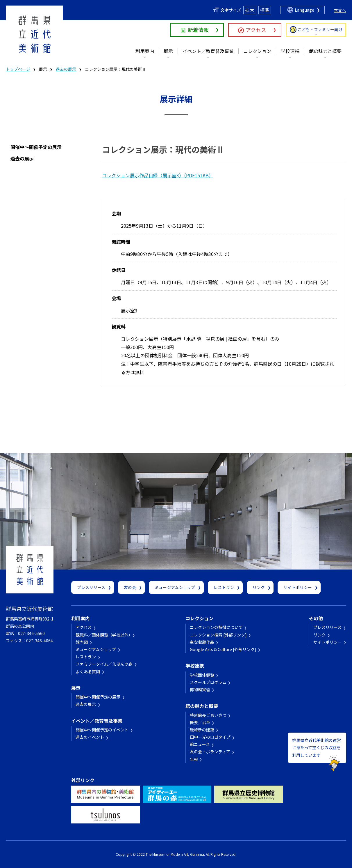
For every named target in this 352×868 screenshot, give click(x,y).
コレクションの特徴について (216, 627)
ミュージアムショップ (175, 587)
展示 (168, 51)
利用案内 (145, 51)
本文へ (340, 10)
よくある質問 (88, 671)
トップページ (18, 69)
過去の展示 (66, 69)
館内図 (82, 642)
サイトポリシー (298, 587)
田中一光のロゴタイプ (210, 737)
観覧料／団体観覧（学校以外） (103, 635)
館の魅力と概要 (325, 51)
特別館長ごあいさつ (208, 715)
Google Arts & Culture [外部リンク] (223, 649)
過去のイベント (90, 737)
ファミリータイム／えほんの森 (104, 664)
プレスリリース (91, 587)
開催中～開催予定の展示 (36, 147)
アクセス (256, 30)
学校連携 (290, 51)
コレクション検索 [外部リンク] (218, 635)
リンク (259, 587)
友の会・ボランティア (210, 752)
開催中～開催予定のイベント (102, 730)
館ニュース (200, 744)
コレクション (257, 51)
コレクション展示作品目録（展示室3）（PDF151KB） (158, 175)
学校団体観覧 (202, 675)
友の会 (130, 587)
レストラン (224, 587)
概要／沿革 (200, 722)
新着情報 (198, 30)
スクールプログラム (208, 682)
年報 (194, 759)
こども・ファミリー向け (320, 29)
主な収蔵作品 (202, 642)
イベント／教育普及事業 (208, 51)
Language (304, 10)
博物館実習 (200, 690)
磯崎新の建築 (202, 730)
